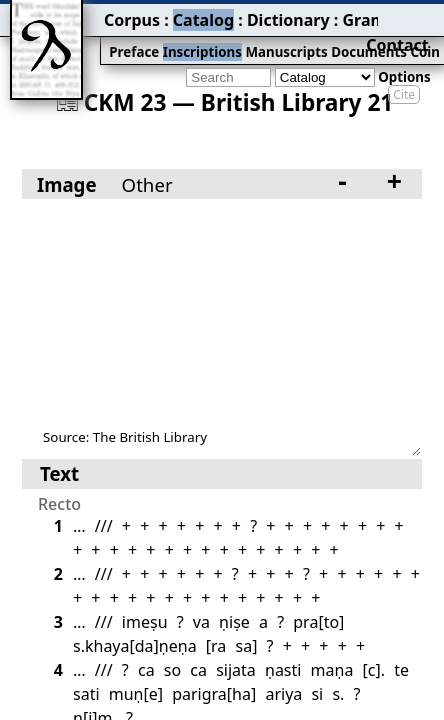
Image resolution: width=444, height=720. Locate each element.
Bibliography (352, 15)
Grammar (271, 15)
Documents (276, 36)
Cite (404, 62)
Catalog (131, 15)
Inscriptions (134, 36)
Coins (327, 36)
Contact (415, 15)
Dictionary (198, 15)
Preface (77, 36)
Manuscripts (206, 36)
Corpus (75, 15)
